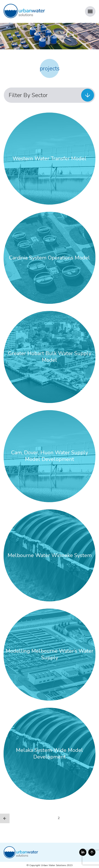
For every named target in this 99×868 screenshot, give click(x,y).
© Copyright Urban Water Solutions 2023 (50, 865)
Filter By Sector (28, 95)
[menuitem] (49, 95)
